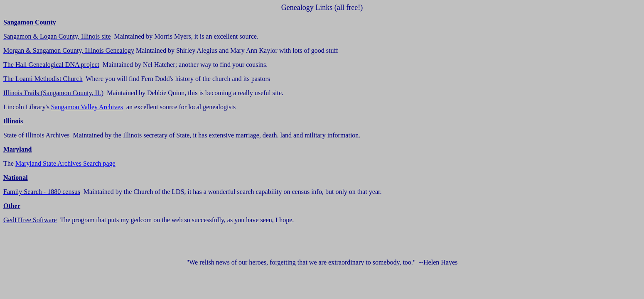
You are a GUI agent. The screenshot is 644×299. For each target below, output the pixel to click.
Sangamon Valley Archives (87, 107)
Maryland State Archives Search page (65, 163)
